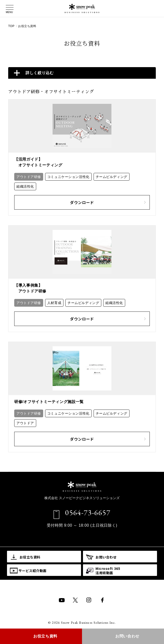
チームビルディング (112, 177)
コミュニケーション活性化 (68, 177)
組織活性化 (25, 186)
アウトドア (25, 423)
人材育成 (54, 303)
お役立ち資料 (27, 26)
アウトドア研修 (29, 177)
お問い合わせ (127, 636)
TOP (12, 26)
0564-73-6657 (88, 512)
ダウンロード (108, 202)
